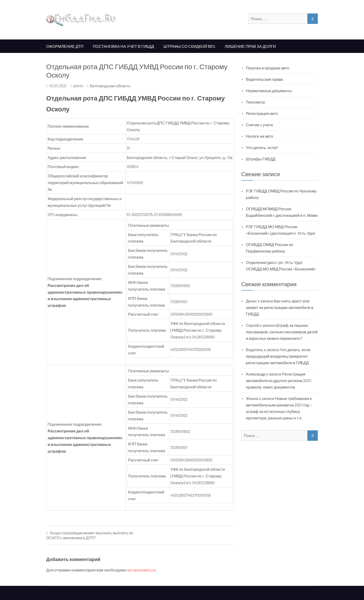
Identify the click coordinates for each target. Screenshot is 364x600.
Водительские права (264, 79)
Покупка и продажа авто (268, 68)
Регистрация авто (262, 113)
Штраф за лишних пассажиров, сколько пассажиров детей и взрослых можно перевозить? (282, 332)
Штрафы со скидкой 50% (189, 46)
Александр (256, 374)
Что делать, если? (262, 147)
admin (78, 86)
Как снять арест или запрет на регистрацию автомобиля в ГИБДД (280, 307)
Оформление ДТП (65, 46)
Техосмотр (255, 102)
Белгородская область (110, 86)
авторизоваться (141, 570)
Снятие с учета (259, 125)
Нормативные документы (269, 91)
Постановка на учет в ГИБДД (123, 46)
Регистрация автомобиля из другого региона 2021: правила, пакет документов (279, 380)
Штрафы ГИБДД (261, 159)
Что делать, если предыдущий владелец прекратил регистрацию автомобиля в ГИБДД (278, 356)
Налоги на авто (260, 136)
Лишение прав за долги (250, 46)
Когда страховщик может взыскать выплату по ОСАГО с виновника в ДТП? (90, 535)
